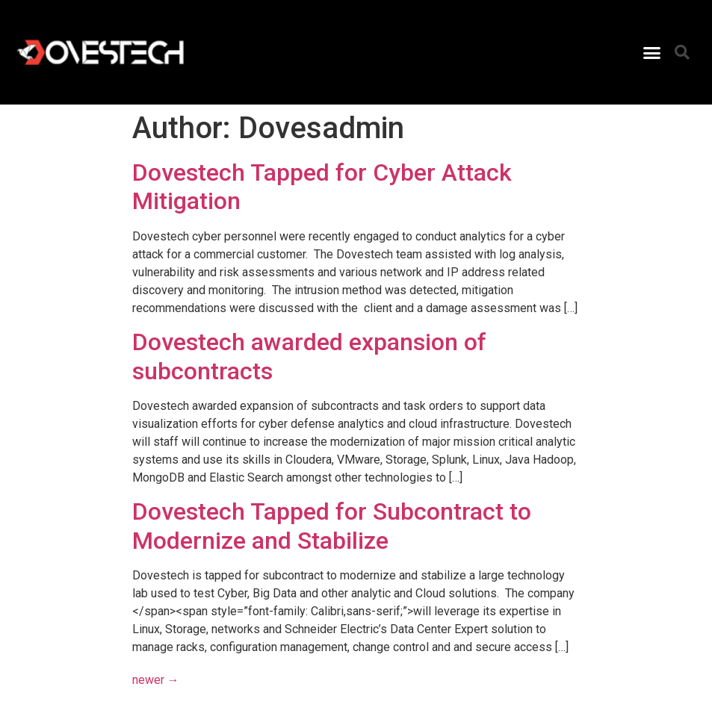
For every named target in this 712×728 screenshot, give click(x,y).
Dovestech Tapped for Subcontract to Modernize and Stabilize (332, 526)
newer (156, 680)
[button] (652, 52)
